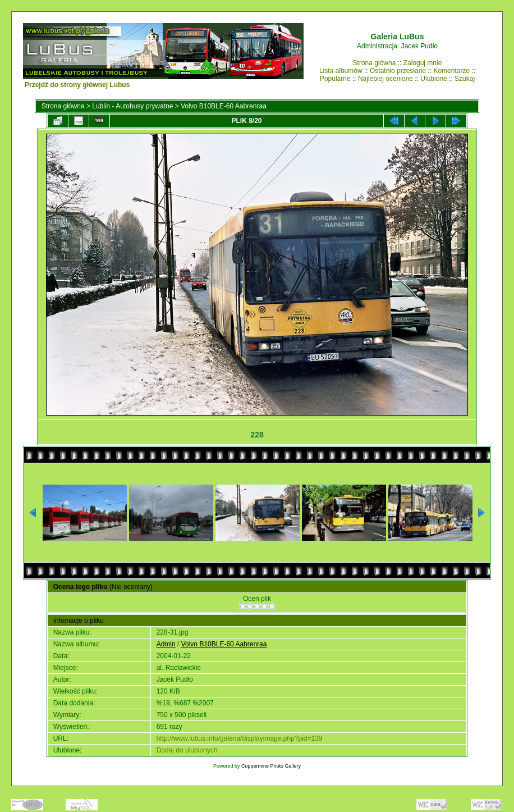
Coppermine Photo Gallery (271, 766)
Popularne (335, 79)
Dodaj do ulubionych (187, 750)
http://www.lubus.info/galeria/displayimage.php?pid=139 (240, 738)
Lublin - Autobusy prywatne (132, 106)
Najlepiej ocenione (385, 79)
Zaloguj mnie (423, 63)
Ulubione (433, 79)
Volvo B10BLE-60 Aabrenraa (224, 106)
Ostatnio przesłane (398, 71)
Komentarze (451, 71)
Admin (166, 644)
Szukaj (465, 79)
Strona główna (375, 63)
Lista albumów (341, 71)
